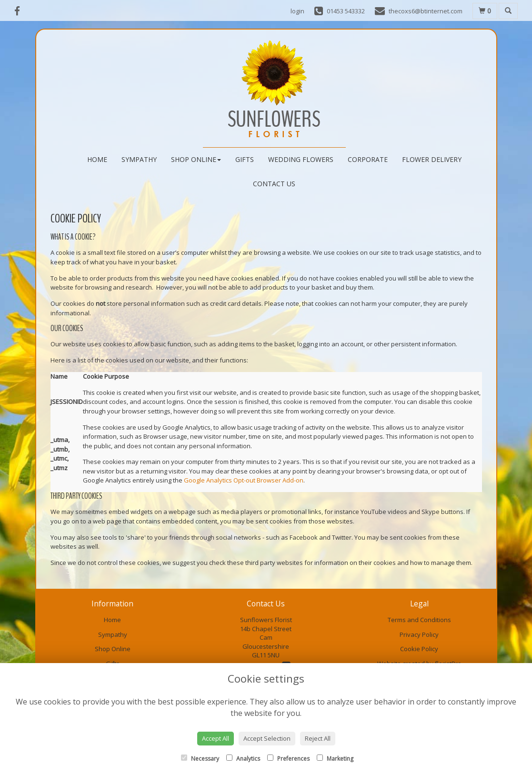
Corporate (368, 159)
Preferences (288, 759)
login (297, 11)
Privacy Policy (419, 634)
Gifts (245, 159)
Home (97, 159)
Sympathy (139, 159)
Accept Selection (267, 738)
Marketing (335, 759)
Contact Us (274, 184)
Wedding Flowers (301, 159)
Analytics (243, 759)
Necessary (200, 759)
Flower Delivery (432, 159)
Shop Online (196, 159)
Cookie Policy (419, 649)
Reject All (318, 738)
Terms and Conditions (419, 620)
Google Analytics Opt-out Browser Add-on (244, 480)
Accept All (216, 738)
